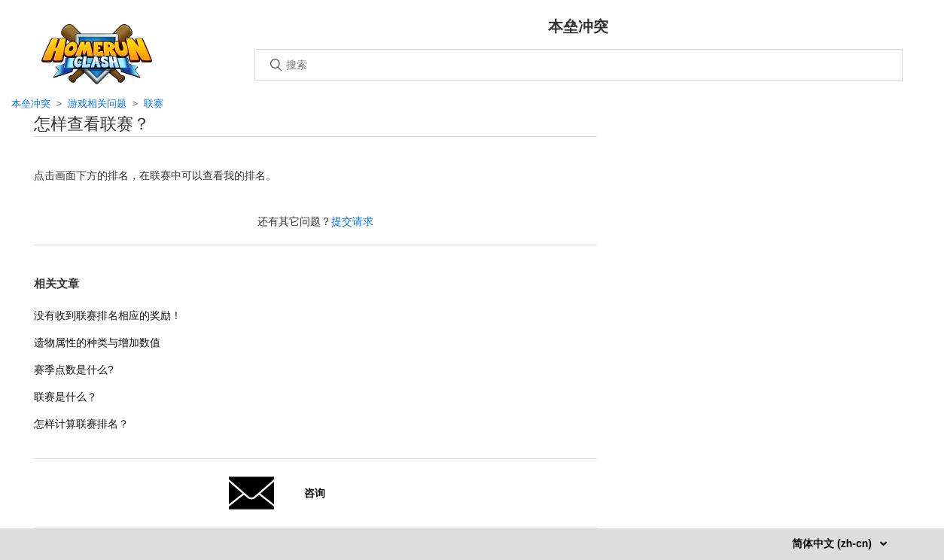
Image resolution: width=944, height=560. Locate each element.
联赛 (154, 103)
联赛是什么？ (65, 397)
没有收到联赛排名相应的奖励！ (108, 315)
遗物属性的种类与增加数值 (97, 342)
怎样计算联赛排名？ (81, 424)
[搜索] (579, 65)
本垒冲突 (31, 103)
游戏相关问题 (97, 103)
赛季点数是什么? (74, 370)
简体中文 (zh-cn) (833, 543)
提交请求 (352, 221)
